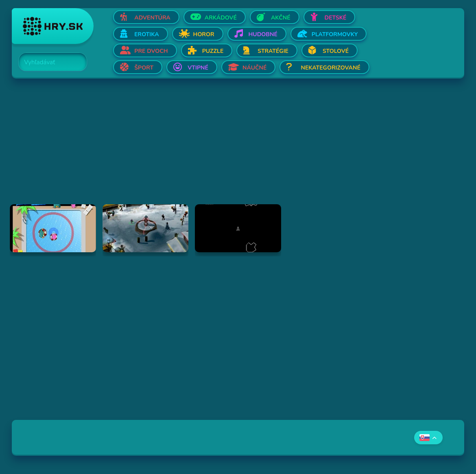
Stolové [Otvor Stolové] (336, 51)
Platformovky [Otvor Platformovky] (335, 34)
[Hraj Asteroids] (238, 228)
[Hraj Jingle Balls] (146, 228)
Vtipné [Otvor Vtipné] (198, 68)
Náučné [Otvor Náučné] (255, 68)
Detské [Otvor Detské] (336, 18)
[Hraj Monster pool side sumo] (53, 228)
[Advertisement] (238, 147)
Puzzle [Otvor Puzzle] (213, 51)
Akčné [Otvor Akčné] (281, 18)
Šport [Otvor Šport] (144, 68)
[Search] (48, 62)
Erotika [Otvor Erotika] (146, 34)
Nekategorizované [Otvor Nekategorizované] (330, 68)
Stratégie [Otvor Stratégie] (273, 51)
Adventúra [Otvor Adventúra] (152, 18)
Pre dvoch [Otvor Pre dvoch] (151, 51)
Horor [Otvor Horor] (204, 34)
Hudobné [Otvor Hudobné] (263, 34)
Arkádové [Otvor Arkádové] (221, 18)
